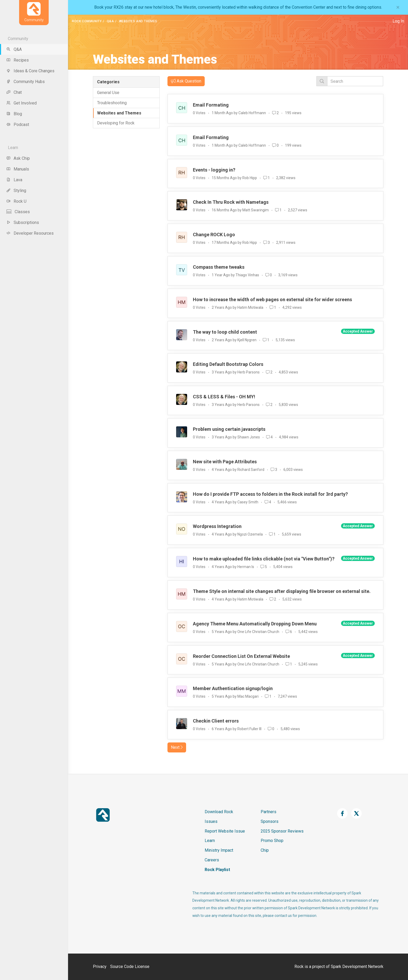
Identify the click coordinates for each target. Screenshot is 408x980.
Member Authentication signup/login (233, 688)
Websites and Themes (119, 113)
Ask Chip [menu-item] (18, 158)
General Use (108, 93)
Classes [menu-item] (18, 212)
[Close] (398, 7)
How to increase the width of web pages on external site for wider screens (272, 299)
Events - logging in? (214, 170)
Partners (269, 812)
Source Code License (130, 967)
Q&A (110, 21)
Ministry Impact (219, 850)
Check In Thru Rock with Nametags (231, 202)
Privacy (100, 967)
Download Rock (219, 812)
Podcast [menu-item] (18, 125)
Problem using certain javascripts (229, 429)
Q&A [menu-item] (14, 49)
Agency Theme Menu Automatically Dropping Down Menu (255, 624)
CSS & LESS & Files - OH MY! (224, 397)
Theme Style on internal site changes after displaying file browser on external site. (282, 591)
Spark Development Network (357, 967)
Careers (212, 860)
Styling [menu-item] (16, 191)
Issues (211, 821)
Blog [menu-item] (14, 114)
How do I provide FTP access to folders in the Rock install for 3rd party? (270, 494)
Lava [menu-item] (14, 180)
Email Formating (211, 105)
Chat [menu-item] (14, 92)
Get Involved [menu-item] (21, 103)
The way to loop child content (225, 332)
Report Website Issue (225, 831)
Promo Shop (272, 841)
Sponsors (270, 821)
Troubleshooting (112, 103)
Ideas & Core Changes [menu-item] (30, 71)
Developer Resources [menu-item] (30, 233)
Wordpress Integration (217, 526)
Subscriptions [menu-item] (23, 222)
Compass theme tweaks (219, 267)
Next (177, 747)
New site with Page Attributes (225, 462)
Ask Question (186, 81)
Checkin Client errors (216, 721)
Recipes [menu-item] (18, 60)
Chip (265, 850)
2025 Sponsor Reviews (282, 831)
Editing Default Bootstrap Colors (228, 364)
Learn (210, 841)
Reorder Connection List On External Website (241, 656)
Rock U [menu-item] (16, 201)
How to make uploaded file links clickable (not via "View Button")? (264, 559)
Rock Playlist (217, 870)
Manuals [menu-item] (18, 169)
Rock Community (87, 21)
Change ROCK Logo (214, 235)
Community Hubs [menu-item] (26, 82)
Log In (398, 21)
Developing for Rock (116, 123)
